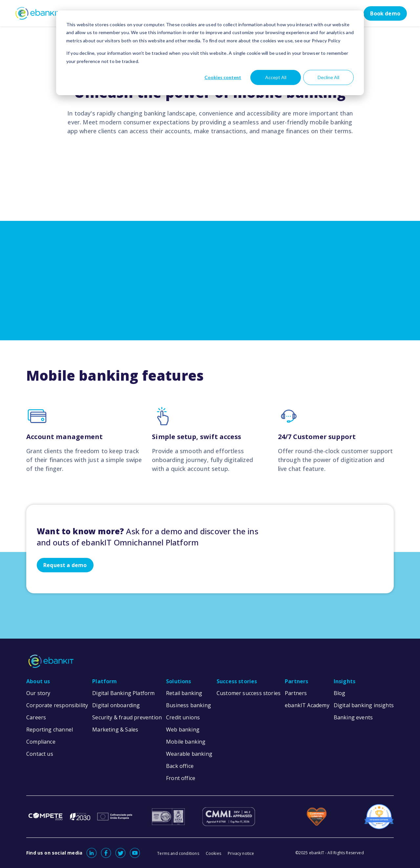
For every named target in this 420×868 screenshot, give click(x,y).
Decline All (328, 77)
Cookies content (223, 77)
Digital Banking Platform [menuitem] (123, 693)
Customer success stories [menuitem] (249, 693)
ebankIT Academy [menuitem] (307, 705)
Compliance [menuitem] (41, 742)
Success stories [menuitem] (237, 681)
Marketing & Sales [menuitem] (115, 730)
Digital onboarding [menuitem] (116, 705)
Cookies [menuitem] (213, 853)
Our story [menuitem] (38, 693)
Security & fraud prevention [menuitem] (127, 717)
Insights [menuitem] (345, 681)
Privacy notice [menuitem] (241, 853)
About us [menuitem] (38, 681)
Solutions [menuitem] (179, 681)
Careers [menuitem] (36, 717)
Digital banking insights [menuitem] (364, 705)
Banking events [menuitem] (353, 717)
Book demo (385, 13)
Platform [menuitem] (105, 681)
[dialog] (210, 53)
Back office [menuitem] (180, 766)
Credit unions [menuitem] (183, 717)
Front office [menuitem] (181, 778)
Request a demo (65, 565)
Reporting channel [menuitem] (50, 730)
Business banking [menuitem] (189, 705)
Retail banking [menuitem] (184, 693)
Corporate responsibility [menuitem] (57, 705)
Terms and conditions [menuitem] (178, 853)
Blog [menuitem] (340, 693)
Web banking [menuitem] (183, 730)
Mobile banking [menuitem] (186, 742)
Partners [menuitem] (296, 681)
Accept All (276, 77)
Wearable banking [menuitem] (189, 754)
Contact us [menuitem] (40, 754)
